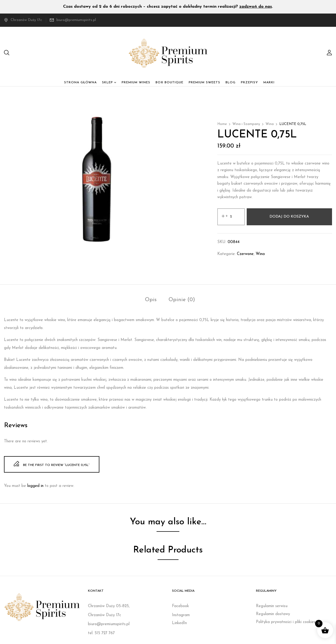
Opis (151, 300)
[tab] (151, 301)
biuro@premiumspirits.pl (76, 20)
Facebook (180, 606)
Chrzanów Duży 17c (23, 20)
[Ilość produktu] (231, 217)
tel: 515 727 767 (101, 633)
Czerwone (245, 254)
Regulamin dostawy (273, 614)
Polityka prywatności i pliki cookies (286, 622)
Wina (270, 124)
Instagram (181, 615)
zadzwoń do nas (256, 7)
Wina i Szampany (246, 124)
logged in (35, 486)
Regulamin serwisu (272, 606)
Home (222, 124)
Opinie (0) (182, 300)
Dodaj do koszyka (289, 217)
